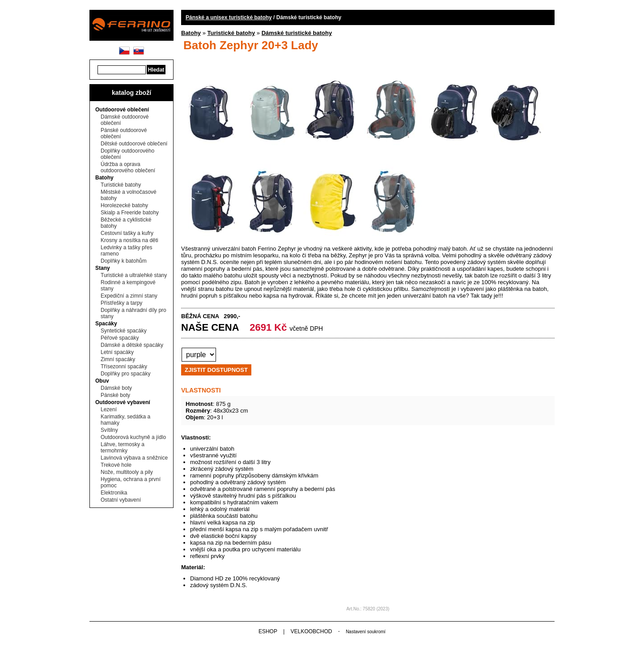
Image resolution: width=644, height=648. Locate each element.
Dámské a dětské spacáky (132, 345)
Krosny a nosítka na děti (129, 240)
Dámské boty (116, 388)
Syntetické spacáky (124, 331)
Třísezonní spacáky (124, 367)
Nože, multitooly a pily (127, 472)
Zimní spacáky (118, 359)
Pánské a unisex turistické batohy (229, 17)
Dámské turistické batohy (297, 33)
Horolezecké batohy (124, 205)
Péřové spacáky (120, 338)
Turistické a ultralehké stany (134, 275)
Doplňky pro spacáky (125, 374)
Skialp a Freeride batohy (130, 213)
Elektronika (114, 493)
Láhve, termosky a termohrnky (123, 448)
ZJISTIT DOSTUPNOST (216, 370)
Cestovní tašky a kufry (127, 233)
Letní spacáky (117, 352)
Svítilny (109, 430)
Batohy (104, 178)
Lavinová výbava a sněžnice (134, 458)
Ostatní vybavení (121, 500)
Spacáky (106, 324)
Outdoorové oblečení (122, 110)
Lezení (109, 409)
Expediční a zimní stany (129, 296)
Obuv (102, 381)
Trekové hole (116, 465)
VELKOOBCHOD (311, 631)
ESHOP (268, 631)
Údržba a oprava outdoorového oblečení (128, 167)
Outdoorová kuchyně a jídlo (133, 437)
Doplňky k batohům (124, 261)
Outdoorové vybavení (123, 402)
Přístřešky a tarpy (121, 303)
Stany (103, 268)
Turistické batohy (121, 185)
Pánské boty (115, 395)
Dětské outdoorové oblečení (134, 144)
